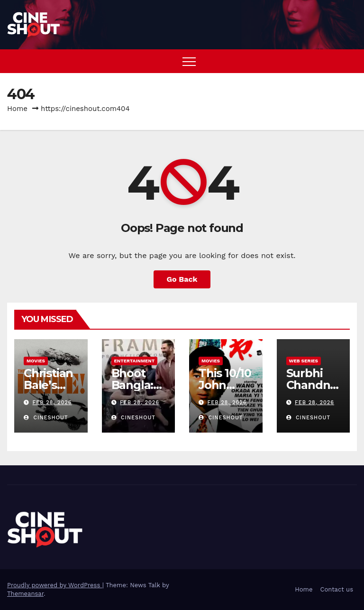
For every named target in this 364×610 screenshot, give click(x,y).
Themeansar (25, 594)
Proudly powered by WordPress (55, 585)
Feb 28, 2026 (52, 402)
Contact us (337, 589)
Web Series (304, 361)
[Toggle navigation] (189, 61)
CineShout (46, 418)
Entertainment (135, 361)
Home (17, 109)
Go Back (182, 279)
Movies (36, 361)
